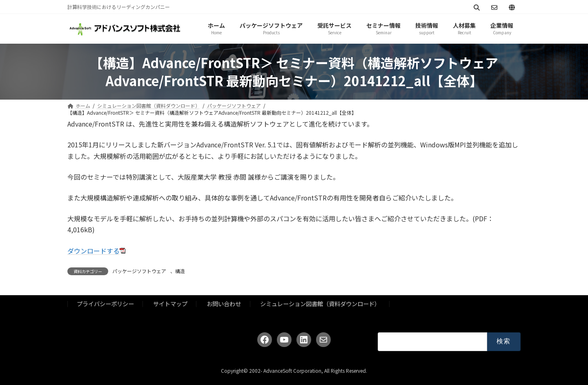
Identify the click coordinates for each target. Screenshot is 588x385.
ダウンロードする (94, 251)
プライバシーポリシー (105, 304)
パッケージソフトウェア (139, 271)
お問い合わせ (224, 304)
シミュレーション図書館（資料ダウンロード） (320, 304)
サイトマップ (170, 304)
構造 (180, 271)
